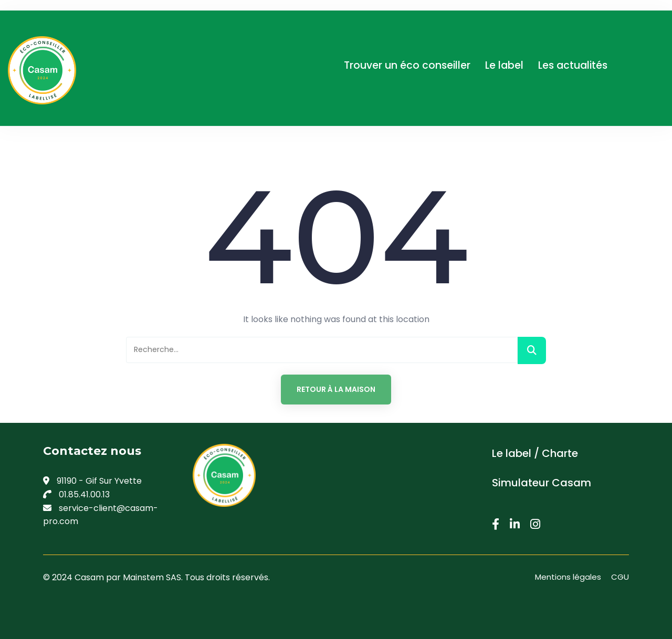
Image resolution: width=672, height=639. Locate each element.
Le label (504, 65)
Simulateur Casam (542, 483)
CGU (620, 577)
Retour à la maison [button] (336, 389)
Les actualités (573, 65)
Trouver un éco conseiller (407, 65)
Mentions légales (568, 577)
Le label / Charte (535, 453)
